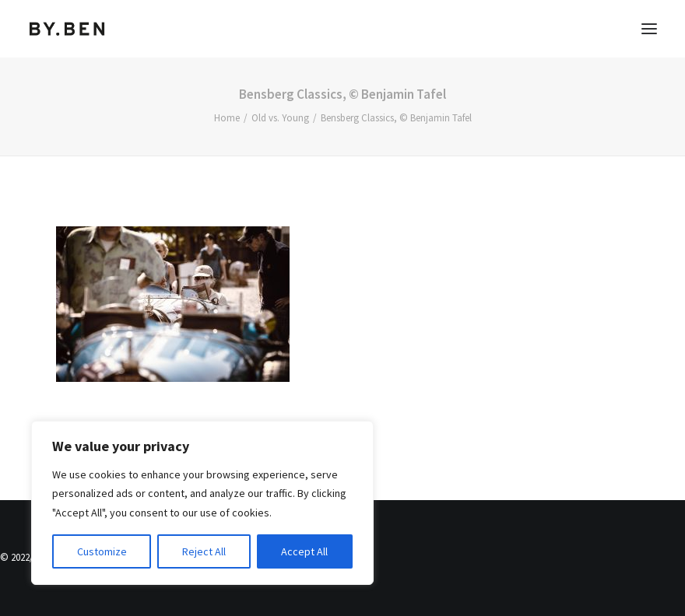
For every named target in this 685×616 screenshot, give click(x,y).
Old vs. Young (280, 118)
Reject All (204, 551)
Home (227, 118)
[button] (649, 29)
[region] (202, 503)
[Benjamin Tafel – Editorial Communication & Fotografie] (67, 29)
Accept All (304, 551)
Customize (102, 551)
